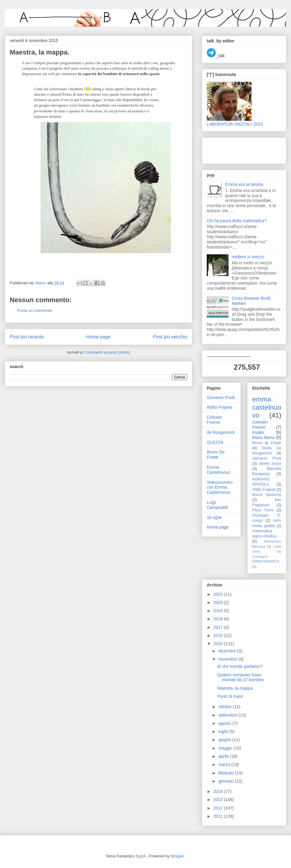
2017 (219, 627)
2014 (219, 791)
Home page (98, 337)
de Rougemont (221, 432)
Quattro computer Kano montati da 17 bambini (241, 677)
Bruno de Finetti (267, 443)
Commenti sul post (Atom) (107, 352)
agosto (225, 723)
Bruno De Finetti (216, 455)
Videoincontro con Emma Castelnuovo (220, 487)
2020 (219, 602)
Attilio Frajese (220, 407)
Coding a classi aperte (107, 89)
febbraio (226, 773)
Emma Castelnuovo (219, 470)
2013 (219, 800)
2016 (219, 635)
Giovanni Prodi (221, 398)
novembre (228, 659)
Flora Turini (263, 510)
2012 (219, 808)
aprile (224, 756)
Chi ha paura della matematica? (237, 221)
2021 (219, 594)
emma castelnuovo (267, 407)
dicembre (227, 651)
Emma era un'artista (244, 184)
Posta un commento (35, 310)
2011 (219, 816)
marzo (225, 764)
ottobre (225, 707)
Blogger (177, 856)
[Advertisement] (242, 149)
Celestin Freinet (260, 425)
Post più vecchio (170, 337)
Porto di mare (230, 696)
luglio (224, 731)
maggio (226, 748)
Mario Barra (263, 437)
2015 (219, 644)
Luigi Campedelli (217, 505)
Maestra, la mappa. (236, 688)
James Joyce (270, 464)
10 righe (214, 517)
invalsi (258, 432)
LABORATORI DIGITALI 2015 (235, 124)
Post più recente (27, 337)
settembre (228, 715)
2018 (219, 619)
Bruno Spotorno (267, 495)
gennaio (226, 781)
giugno (225, 740)
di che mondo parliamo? (240, 666)
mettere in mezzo (248, 257)
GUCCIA (215, 442)
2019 (219, 611)
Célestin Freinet (214, 420)
